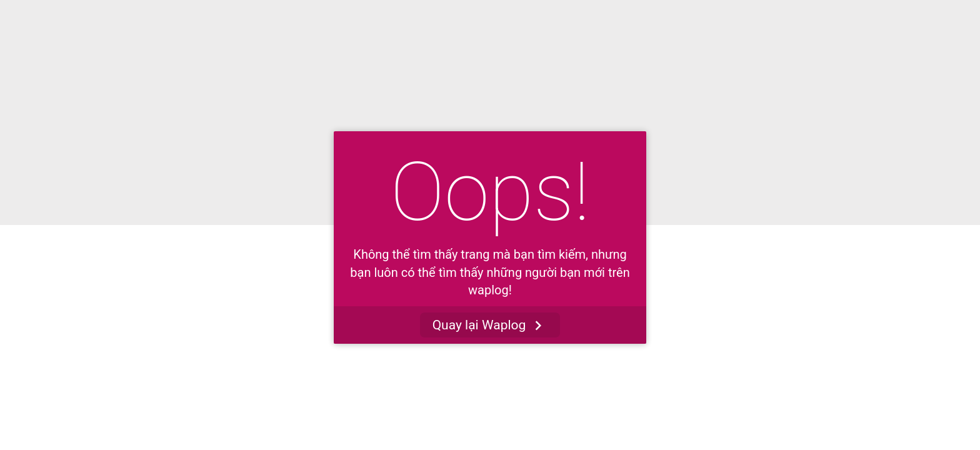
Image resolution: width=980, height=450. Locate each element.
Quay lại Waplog (490, 325)
